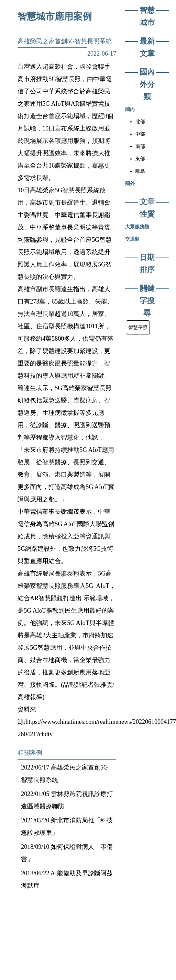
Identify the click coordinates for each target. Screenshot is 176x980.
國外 (130, 183)
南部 (140, 146)
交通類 (132, 239)
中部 (140, 134)
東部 (140, 159)
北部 (140, 122)
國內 (130, 109)
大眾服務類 (137, 227)
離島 (140, 171)
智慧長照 (138, 327)
